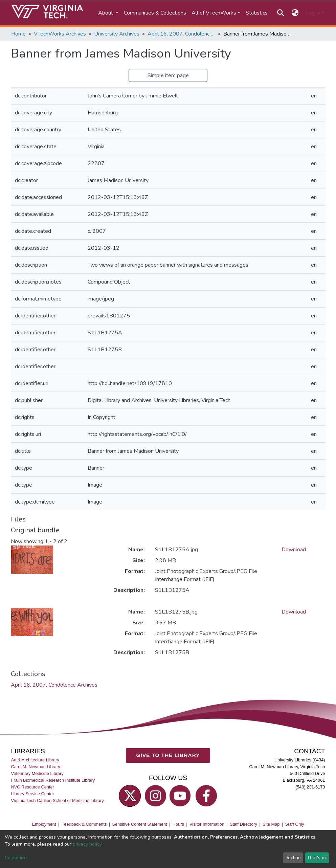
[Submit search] (281, 13)
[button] (295, 13)
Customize (16, 858)
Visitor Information (207, 824)
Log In (313, 13)
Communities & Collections (155, 13)
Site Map (271, 824)
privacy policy (87, 844)
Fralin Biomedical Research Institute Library (53, 781)
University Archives (117, 34)
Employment (44, 824)
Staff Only (295, 824)
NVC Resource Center (33, 787)
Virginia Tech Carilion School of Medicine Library (58, 801)
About (106, 13)
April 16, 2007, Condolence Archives (181, 34)
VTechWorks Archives (60, 34)
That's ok (317, 858)
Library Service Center (33, 794)
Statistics (257, 13)
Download (294, 550)
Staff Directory (243, 824)
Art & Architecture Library (35, 760)
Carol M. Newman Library (36, 767)
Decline (293, 858)
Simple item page (168, 75)
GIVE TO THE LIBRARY (168, 755)
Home (18, 34)
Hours (178, 824)
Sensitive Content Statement (139, 824)
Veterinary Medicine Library (37, 773)
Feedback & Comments (84, 824)
